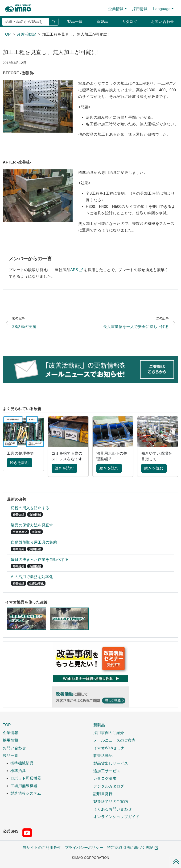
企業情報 (10, 733)
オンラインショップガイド (116, 817)
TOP (7, 725)
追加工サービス (107, 771)
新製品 (102, 22)
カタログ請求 (105, 778)
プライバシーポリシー (84, 848)
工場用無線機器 (24, 786)
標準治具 (18, 771)
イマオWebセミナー (111, 748)
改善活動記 (103, 755)
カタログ (130, 22)
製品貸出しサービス (111, 763)
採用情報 (140, 9)
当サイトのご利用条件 (42, 848)
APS (74, 270)
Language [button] (162, 9)
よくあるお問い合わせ (113, 809)
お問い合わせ (163, 22)
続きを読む (20, 463)
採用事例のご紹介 (109, 733)
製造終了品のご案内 (111, 801)
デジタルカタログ (109, 786)
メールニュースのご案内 (115, 740)
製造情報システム (26, 793)
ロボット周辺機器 (26, 778)
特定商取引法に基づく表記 (133, 848)
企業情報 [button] (116, 9)
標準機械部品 (22, 763)
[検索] (25, 22)
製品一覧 (75, 22)
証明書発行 (103, 794)
